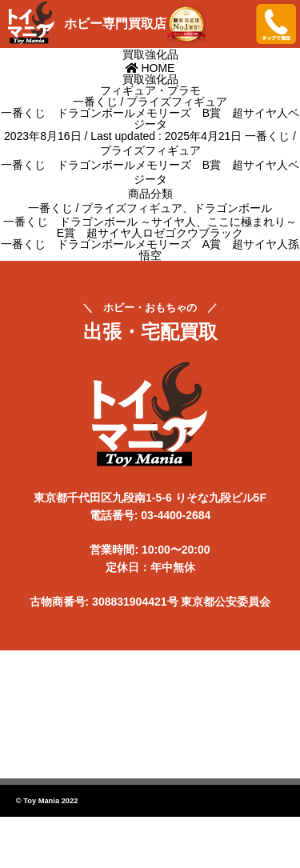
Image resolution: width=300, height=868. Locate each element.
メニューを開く (232, 24)
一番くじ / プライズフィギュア (106, 208)
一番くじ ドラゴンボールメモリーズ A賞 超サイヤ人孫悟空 (150, 250)
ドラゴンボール (233, 208)
